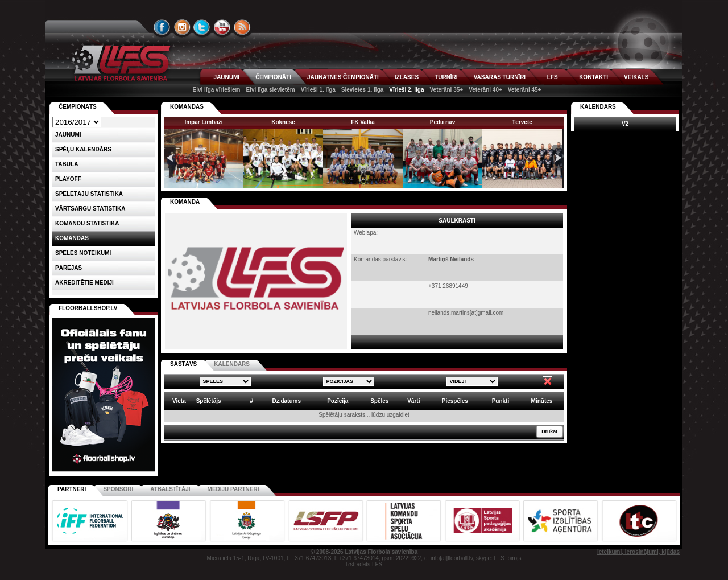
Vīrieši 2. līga (406, 90)
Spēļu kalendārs (83, 149)
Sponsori (118, 489)
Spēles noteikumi (83, 253)
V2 (625, 124)
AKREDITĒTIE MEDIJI (84, 283)
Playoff (68, 179)
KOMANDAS (187, 107)
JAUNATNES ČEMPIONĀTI (343, 77)
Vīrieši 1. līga (318, 90)
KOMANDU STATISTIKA (87, 223)
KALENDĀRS (232, 364)
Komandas (72, 238)
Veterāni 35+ (446, 90)
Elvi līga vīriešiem (217, 90)
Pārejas (69, 268)
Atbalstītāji (170, 489)
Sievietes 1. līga (363, 90)
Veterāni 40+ (485, 90)
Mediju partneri (233, 489)
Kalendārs (598, 107)
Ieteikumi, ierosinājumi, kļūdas (638, 552)
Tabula (67, 164)
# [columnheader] (251, 401)
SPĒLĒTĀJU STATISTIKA (89, 194)
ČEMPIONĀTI (273, 77)
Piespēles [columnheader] (455, 401)
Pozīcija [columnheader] (338, 401)
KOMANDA (185, 202)
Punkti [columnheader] (501, 401)
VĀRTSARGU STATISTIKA (90, 209)
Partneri (72, 489)
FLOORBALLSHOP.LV (88, 308)
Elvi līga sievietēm (270, 90)
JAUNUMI (227, 77)
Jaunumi (68, 135)
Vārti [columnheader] (413, 401)
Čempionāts (78, 107)
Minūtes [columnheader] (542, 401)
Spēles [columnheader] (379, 401)
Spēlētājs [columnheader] (209, 401)
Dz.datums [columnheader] (286, 401)
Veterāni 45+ (525, 90)
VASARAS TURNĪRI (500, 77)
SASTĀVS (183, 364)
